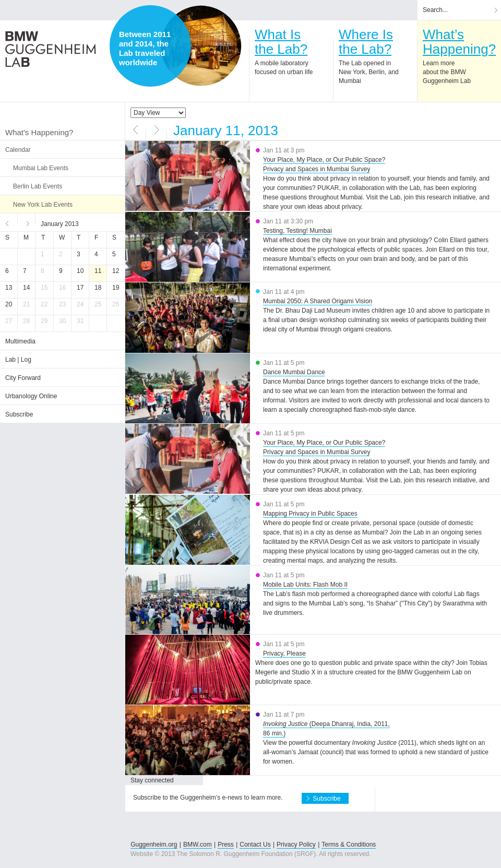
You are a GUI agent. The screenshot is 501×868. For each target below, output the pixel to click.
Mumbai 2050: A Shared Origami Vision (318, 301)
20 (9, 304)
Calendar (18, 150)
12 (116, 271)
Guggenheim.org (154, 845)
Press (226, 845)
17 (80, 288)
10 (80, 271)
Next (27, 222)
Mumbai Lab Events (41, 168)
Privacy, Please (284, 653)
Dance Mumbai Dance (294, 372)
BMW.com (198, 845)
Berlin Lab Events (38, 186)
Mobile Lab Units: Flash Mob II (305, 585)
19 (116, 288)
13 (9, 288)
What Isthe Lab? (281, 42)
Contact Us (255, 845)
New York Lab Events (43, 205)
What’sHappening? (459, 42)
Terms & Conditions (349, 845)
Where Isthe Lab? (366, 42)
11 (98, 271)
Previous (9, 222)
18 (98, 288)
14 (26, 288)
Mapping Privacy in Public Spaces (310, 514)
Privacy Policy (296, 845)
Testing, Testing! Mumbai (297, 231)
